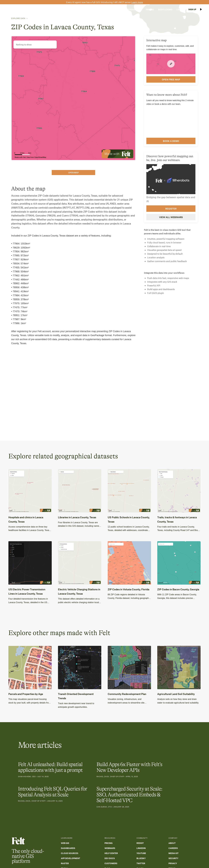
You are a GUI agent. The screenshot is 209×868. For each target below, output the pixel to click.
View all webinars (171, 217)
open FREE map (171, 79)
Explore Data (18, 18)
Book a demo (171, 141)
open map (73, 173)
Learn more (137, 2)
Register (171, 209)
